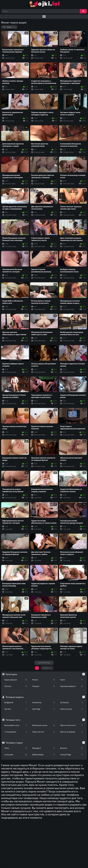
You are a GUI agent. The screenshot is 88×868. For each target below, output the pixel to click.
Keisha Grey (43, 702)
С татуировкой (15, 732)
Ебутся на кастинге (71, 725)
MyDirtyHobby (43, 755)
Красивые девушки (71, 686)
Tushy (15, 748)
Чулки (71, 680)
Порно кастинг (43, 732)
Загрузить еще (44, 663)
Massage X (43, 748)
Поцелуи (43, 686)
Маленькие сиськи (43, 725)
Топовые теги (13, 720)
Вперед (46, 668)
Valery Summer (71, 709)
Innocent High (71, 755)
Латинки (15, 686)
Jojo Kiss (15, 709)
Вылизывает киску (15, 725)
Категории (11, 674)
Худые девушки (15, 680)
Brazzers (71, 748)
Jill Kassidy (71, 702)
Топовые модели (15, 697)
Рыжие (43, 680)
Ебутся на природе (71, 732)
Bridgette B (15, 702)
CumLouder (15, 755)
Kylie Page (43, 709)
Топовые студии (14, 743)
